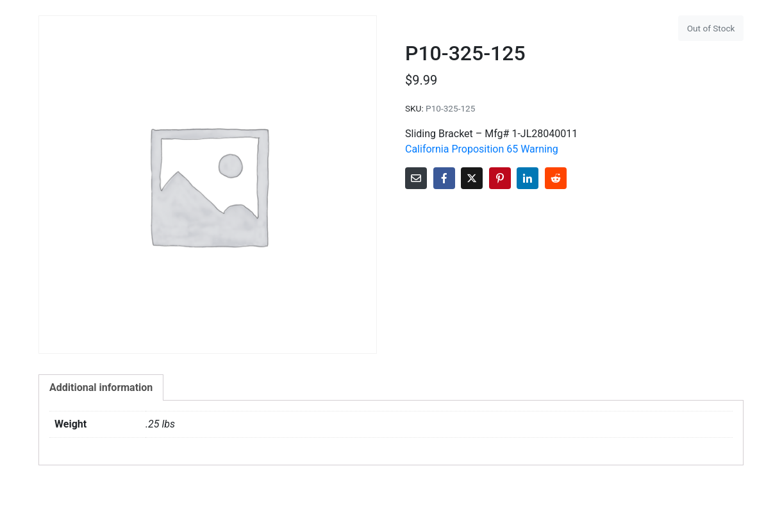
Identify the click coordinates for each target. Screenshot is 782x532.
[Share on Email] (416, 178)
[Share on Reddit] (556, 178)
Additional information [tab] (101, 387)
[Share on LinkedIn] (528, 178)
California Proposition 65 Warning (482, 149)
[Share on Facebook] (444, 178)
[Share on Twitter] (472, 178)
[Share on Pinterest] (500, 178)
